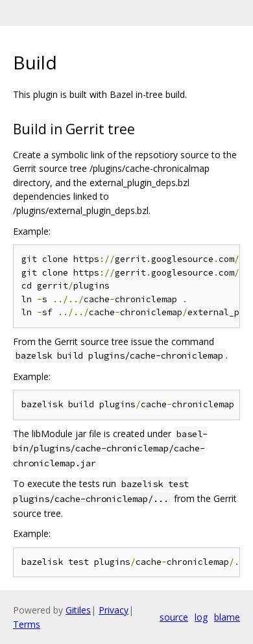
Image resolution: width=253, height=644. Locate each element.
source (174, 617)
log (201, 617)
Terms (27, 624)
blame (227, 617)
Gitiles (78, 610)
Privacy (114, 610)
